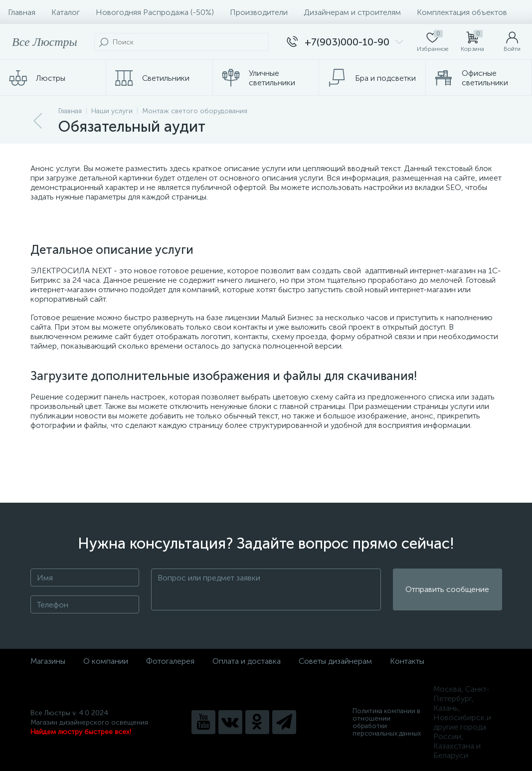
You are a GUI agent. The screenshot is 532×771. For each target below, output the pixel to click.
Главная (22, 12)
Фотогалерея (170, 661)
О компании (106, 661)
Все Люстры (45, 42)
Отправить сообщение (447, 590)
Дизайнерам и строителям (352, 12)
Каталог (66, 12)
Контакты (407, 661)
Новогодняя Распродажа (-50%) (155, 12)
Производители (259, 12)
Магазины (48, 661)
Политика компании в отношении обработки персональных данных (387, 722)
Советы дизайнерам (335, 661)
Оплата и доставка (247, 661)
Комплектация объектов (462, 12)
